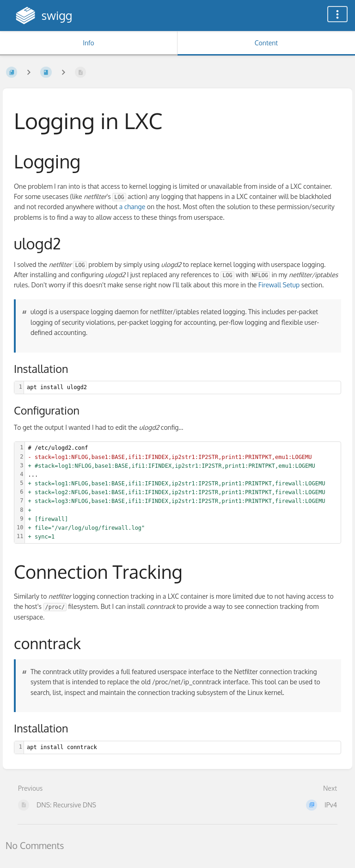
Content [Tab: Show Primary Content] (266, 43)
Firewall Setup (279, 285)
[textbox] (182, 387)
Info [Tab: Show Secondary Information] (89, 43)
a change (132, 207)
